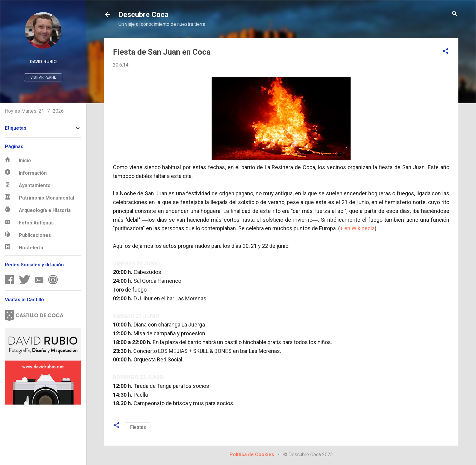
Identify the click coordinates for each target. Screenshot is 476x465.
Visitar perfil (43, 77)
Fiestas (138, 427)
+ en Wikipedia (357, 228)
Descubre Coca (143, 15)
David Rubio (43, 62)
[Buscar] (455, 14)
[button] (446, 51)
